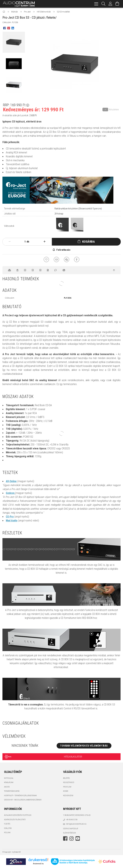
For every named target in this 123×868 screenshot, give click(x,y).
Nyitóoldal (9, 778)
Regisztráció (69, 782)
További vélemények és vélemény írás (84, 746)
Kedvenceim (68, 796)
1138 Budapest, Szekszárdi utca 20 (77, 815)
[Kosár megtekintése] (117, 4)
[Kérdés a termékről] (77, 259)
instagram (71, 839)
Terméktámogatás (12, 791)
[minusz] (10, 242)
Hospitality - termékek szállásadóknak (20, 796)
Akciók (7, 787)
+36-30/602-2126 (72, 820)
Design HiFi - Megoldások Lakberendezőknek (23, 800)
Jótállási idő (10, 214)
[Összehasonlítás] (67, 259)
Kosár (66, 791)
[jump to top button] (114, 270)
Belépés (66, 778)
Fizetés (7, 824)
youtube (78, 839)
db (28, 242)
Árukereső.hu (38, 864)
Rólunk (7, 833)
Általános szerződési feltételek (18, 815)
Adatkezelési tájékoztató (15, 820)
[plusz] (45, 242)
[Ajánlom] (56, 259)
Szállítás (8, 828)
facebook (65, 839)
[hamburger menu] (96, 4)
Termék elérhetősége (15, 209)
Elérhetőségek (69, 833)
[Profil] (110, 4)
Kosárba (89, 242)
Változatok (9, 226)
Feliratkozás (63, 250)
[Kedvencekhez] (46, 259)
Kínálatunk (9, 782)
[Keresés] (104, 4)
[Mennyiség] (23, 242)
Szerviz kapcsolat (71, 829)
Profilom (67, 787)
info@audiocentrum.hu (76, 824)
